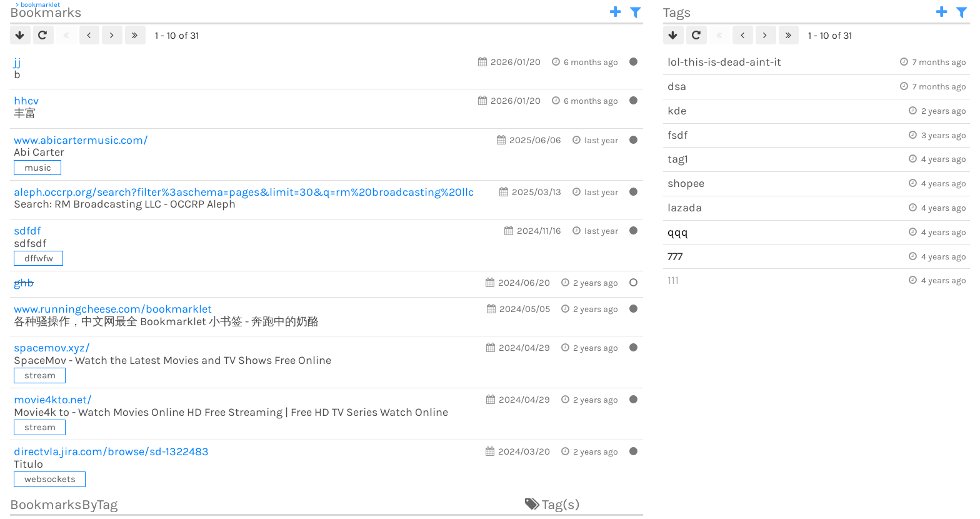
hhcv (26, 101)
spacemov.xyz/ (52, 348)
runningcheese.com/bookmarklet (113, 309)
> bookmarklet (38, 5)
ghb (24, 283)
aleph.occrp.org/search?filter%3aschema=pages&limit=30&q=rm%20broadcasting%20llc (244, 192)
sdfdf (27, 231)
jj (17, 62)
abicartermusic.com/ (81, 140)
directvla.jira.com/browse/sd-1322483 (111, 451)
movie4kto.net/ (53, 400)
